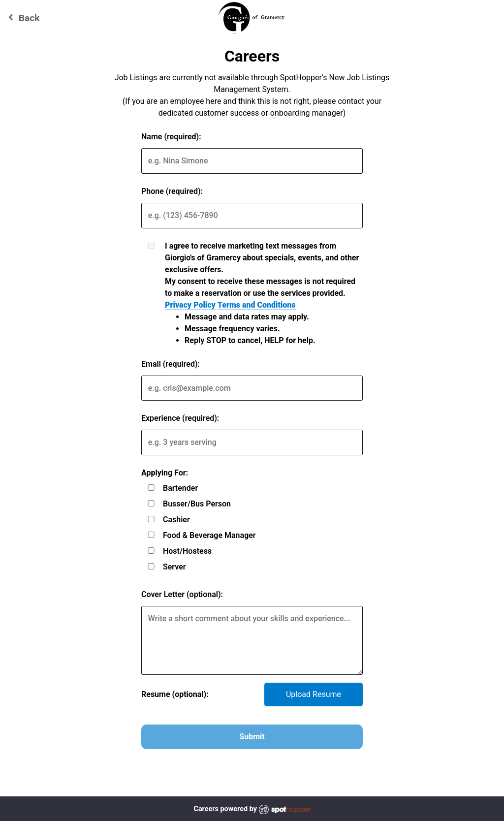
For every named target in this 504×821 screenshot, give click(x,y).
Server (174, 567)
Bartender (180, 488)
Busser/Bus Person (197, 504)
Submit (252, 737)
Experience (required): (180, 418)
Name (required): (171, 137)
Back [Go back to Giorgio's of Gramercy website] (22, 17)
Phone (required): (172, 191)
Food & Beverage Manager (209, 535)
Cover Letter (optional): (182, 594)
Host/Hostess (187, 551)
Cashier (176, 520)
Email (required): (171, 364)
